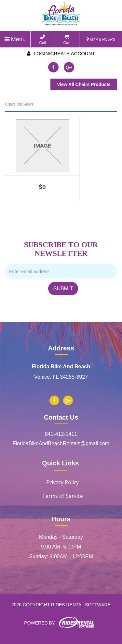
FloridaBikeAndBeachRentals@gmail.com (61, 443)
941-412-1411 (61, 434)
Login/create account (61, 53)
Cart (67, 40)
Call (42, 40)
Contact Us (61, 417)
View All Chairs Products (84, 84)
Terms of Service (62, 496)
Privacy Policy (62, 482)
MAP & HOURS (101, 39)
